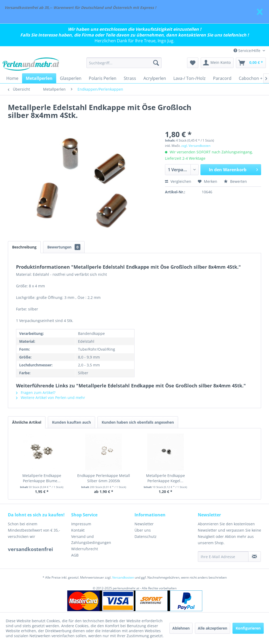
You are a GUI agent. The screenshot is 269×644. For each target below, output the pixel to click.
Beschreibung (24, 247)
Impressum (81, 524)
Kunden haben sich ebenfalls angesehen (138, 422)
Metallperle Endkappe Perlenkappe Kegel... (165, 478)
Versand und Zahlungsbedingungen (91, 540)
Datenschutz (146, 536)
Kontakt (78, 530)
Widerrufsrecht (85, 549)
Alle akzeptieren (213, 628)
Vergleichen (178, 181)
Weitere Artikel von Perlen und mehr (51, 398)
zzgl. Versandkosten (196, 146)
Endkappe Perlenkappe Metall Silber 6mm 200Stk (104, 478)
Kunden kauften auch (71, 422)
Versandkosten (123, 577)
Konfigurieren (248, 628)
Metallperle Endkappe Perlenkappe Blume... (42, 478)
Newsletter (144, 524)
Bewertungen (64, 247)
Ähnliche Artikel (27, 422)
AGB (75, 555)
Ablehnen (181, 628)
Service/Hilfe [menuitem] (247, 51)
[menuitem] (124, 63)
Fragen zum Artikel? (36, 393)
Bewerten (235, 181)
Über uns (143, 530)
